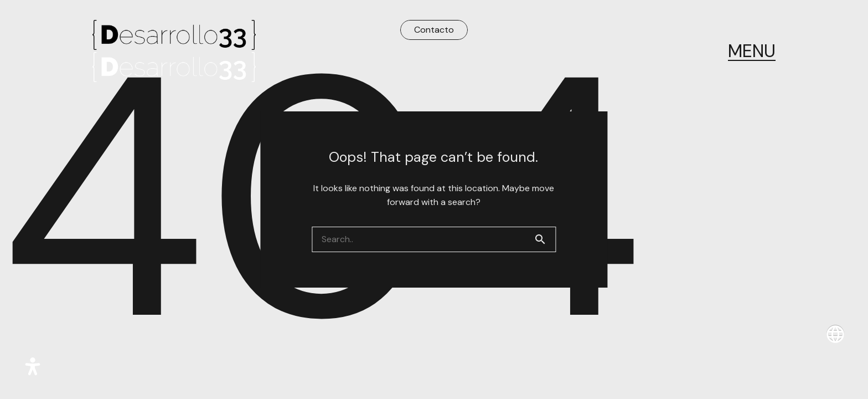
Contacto (434, 30)
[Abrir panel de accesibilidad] (33, 366)
